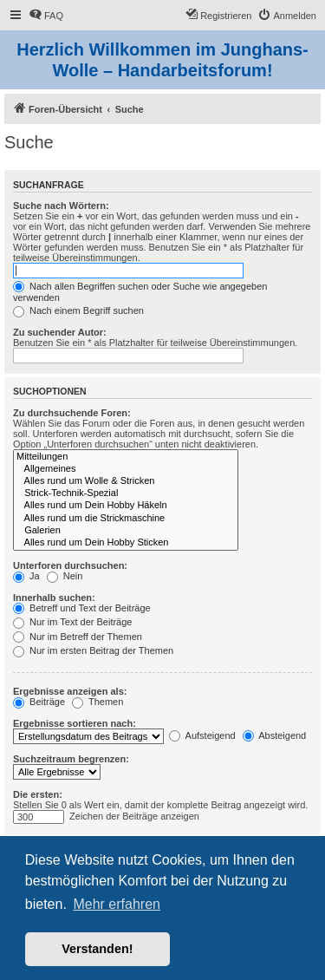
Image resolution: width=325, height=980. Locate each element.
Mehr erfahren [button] (117, 904)
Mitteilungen (126, 457)
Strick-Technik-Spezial (126, 493)
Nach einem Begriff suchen (78, 310)
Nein (65, 576)
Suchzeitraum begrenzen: (71, 759)
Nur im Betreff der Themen (78, 637)
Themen (97, 702)
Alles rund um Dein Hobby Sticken (126, 543)
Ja (26, 576)
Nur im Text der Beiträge (72, 622)
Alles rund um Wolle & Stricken (126, 481)
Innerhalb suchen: (54, 598)
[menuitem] (46, 16)
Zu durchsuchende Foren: (72, 413)
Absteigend (275, 735)
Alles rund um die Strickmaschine (126, 519)
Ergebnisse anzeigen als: (70, 691)
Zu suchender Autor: (60, 332)
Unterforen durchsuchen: (70, 565)
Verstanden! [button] (97, 949)
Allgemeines (126, 469)
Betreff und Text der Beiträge (82, 608)
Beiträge (39, 702)
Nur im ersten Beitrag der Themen (93, 650)
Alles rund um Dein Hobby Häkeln (126, 506)
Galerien (126, 531)
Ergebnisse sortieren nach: (75, 723)
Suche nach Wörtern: (61, 206)
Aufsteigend (202, 735)
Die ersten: (38, 794)
